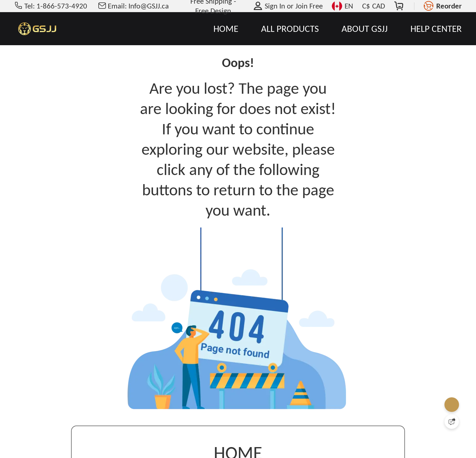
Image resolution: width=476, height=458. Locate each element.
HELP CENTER (436, 29)
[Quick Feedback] (452, 422)
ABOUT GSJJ (365, 29)
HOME (226, 29)
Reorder (449, 6)
